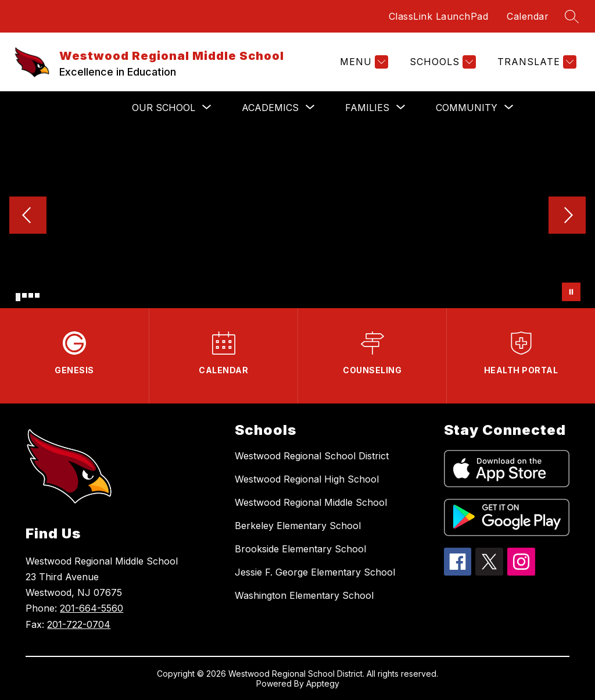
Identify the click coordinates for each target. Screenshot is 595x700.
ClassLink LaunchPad (439, 16)
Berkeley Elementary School (298, 526)
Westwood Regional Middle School (311, 502)
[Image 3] (31, 295)
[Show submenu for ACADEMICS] (270, 108)
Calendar (528, 16)
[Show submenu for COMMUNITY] (467, 108)
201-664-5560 (92, 608)
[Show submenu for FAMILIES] (367, 108)
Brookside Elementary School (300, 549)
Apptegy (323, 683)
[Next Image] (567, 216)
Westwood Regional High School (307, 479)
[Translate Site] (535, 62)
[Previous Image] (28, 216)
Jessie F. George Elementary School (315, 572)
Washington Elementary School (304, 595)
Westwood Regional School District (312, 456)
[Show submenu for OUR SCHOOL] (164, 108)
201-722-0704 (79, 624)
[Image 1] (18, 297)
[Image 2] (24, 295)
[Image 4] (37, 295)
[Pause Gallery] (571, 292)
